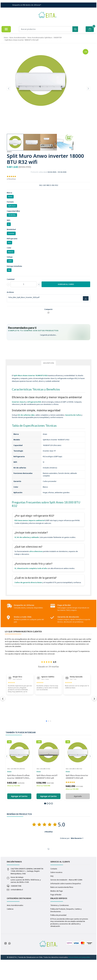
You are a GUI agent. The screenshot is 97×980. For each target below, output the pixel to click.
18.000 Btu (12, 215)
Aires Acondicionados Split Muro (40, 37)
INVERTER (58, 37)
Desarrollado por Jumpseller (79, 978)
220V (10, 261)
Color (9, 248)
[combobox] (49, 29)
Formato (10, 202)
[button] (45, 824)
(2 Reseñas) (11, 179)
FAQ (52, 897)
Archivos (10, 292)
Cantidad (11, 279)
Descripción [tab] (49, 384)
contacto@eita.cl (17, 911)
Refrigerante (12, 239)
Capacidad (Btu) (13, 211)
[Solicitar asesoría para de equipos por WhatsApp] (48, 360)
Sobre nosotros (56, 893)
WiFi (9, 220)
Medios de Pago (57, 912)
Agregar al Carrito (19, 817)
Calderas (10, 930)
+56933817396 (16, 907)
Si (9, 224)
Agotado (78, 817)
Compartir (48, 309)
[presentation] (9, 89)
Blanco (11, 252)
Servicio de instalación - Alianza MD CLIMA (66, 901)
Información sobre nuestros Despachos (66, 905)
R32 (9, 242)
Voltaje (10, 257)
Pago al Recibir (56, 916)
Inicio (6, 37)
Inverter (11, 233)
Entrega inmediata (14, 266)
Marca (9, 193)
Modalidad (11, 229)
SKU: (41, 185)
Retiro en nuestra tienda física (62, 908)
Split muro (12, 206)
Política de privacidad (58, 936)
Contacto (54, 890)
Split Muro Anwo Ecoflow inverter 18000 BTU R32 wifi (18, 799)
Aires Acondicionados (18, 37)
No (9, 270)
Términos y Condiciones (60, 926)
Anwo (10, 197)
